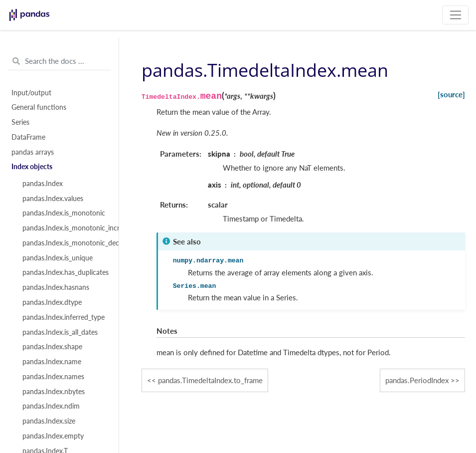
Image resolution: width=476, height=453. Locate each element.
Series (20, 122)
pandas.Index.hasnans (56, 287)
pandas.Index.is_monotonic (64, 213)
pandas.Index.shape (52, 347)
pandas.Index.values (53, 199)
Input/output (31, 93)
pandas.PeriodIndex (417, 380)
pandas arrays (33, 152)
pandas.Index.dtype (52, 302)
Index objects (32, 167)
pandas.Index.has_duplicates (65, 272)
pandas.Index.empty (53, 436)
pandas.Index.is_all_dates (60, 332)
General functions (39, 107)
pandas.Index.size (49, 421)
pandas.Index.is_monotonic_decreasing (65, 243)
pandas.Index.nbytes (54, 392)
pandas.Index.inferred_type (64, 317)
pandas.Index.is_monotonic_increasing (65, 228)
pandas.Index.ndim (51, 406)
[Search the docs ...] (59, 61)
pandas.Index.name (52, 362)
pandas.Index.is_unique (58, 258)
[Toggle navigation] (455, 15)
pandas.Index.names (53, 377)
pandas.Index (43, 184)
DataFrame (28, 137)
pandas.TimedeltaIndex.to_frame (210, 380)
